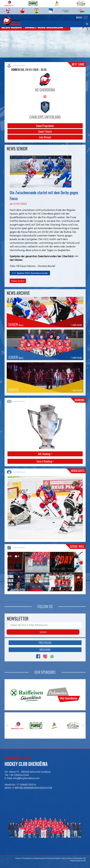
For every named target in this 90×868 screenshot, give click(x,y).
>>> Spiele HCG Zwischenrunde (30, 273)
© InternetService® (78, 859)
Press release (45, 643)
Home (18, 858)
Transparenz (28, 858)
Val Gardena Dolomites (72, 858)
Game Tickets (45, 131)
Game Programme (45, 126)
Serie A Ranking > (45, 461)
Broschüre (45, 650)
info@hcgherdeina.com (26, 778)
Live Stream (45, 137)
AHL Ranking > (45, 454)
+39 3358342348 (19, 775)
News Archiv (18, 281)
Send (43, 632)
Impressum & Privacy (44, 858)
